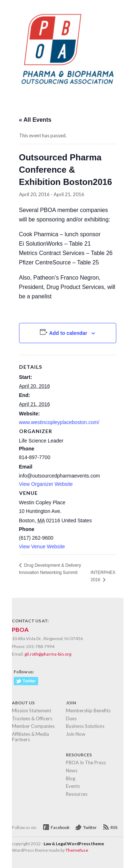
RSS (114, 827)
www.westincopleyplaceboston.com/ (59, 422)
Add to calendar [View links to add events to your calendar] (68, 333)
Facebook (60, 827)
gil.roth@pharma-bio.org (48, 654)
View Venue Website (42, 547)
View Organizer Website (46, 484)
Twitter (90, 827)
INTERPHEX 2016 (103, 576)
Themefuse (77, 850)
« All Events (35, 120)
